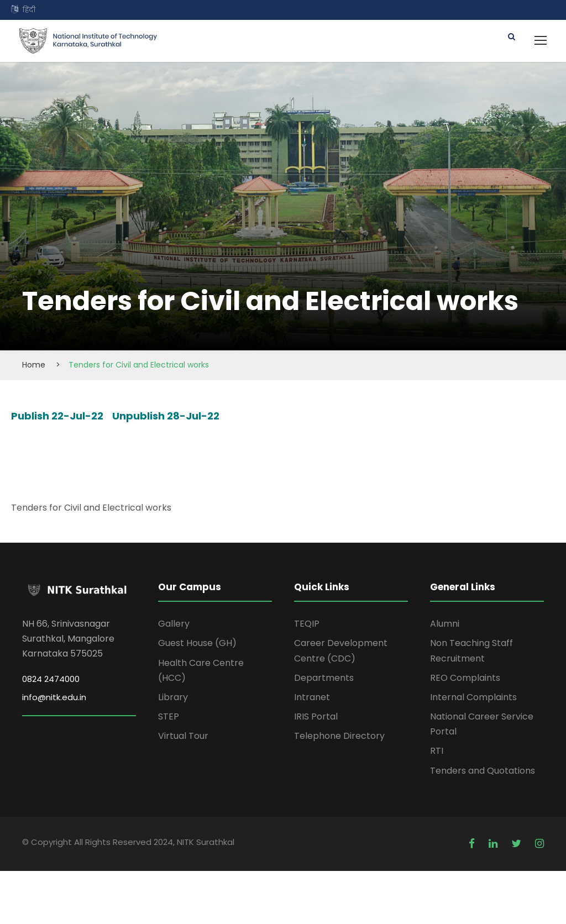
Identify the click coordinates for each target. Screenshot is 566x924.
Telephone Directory (339, 736)
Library (173, 697)
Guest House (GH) (197, 643)
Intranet (312, 697)
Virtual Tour (183, 736)
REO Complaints (465, 678)
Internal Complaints (473, 697)
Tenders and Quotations (483, 771)
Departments (324, 678)
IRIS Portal (316, 716)
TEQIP (307, 624)
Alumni (445, 624)
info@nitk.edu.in (54, 697)
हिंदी (29, 10)
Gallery (174, 624)
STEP (169, 716)
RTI (437, 751)
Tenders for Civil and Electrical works (91, 508)
